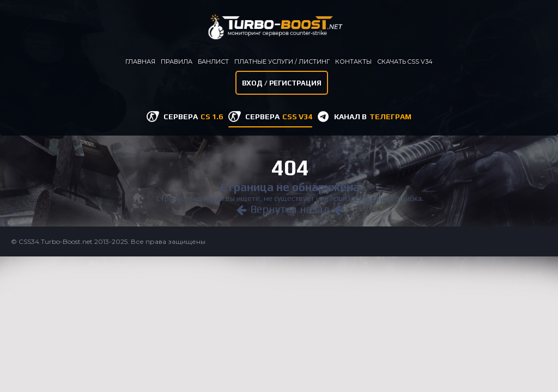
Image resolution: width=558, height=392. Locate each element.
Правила (177, 62)
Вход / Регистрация (282, 83)
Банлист (213, 62)
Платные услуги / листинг (282, 62)
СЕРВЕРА (193, 117)
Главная (140, 62)
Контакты (353, 62)
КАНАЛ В (373, 117)
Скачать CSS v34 (405, 62)
